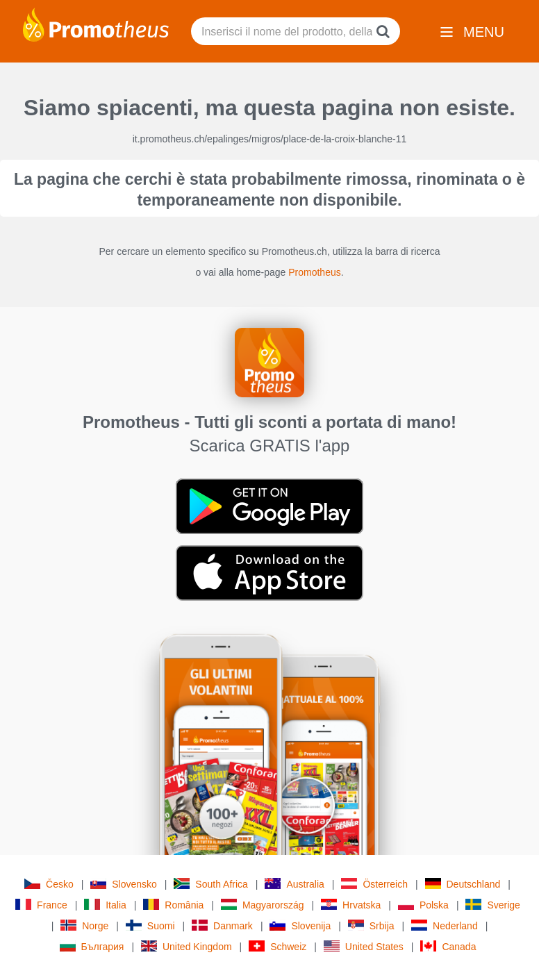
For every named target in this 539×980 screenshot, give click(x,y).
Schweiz (277, 946)
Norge (84, 925)
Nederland (445, 925)
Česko (49, 884)
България (92, 946)
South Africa (211, 884)
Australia (294, 884)
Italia (105, 905)
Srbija (371, 925)
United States (364, 946)
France (41, 905)
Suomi (150, 925)
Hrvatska (351, 905)
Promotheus (314, 272)
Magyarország (263, 905)
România (173, 905)
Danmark (222, 925)
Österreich (374, 884)
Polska (423, 905)
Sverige (492, 905)
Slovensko (124, 884)
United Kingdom (186, 946)
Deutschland (463, 884)
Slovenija (300, 925)
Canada (448, 946)
